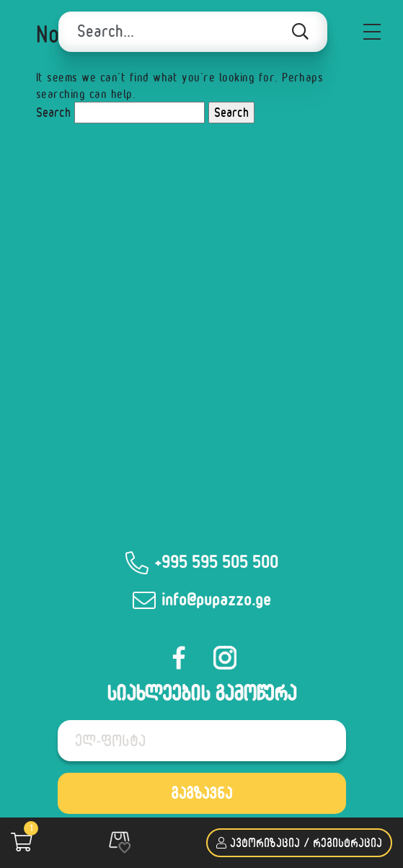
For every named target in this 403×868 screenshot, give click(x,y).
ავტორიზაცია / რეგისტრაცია (299, 842)
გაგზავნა (201, 793)
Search (53, 112)
